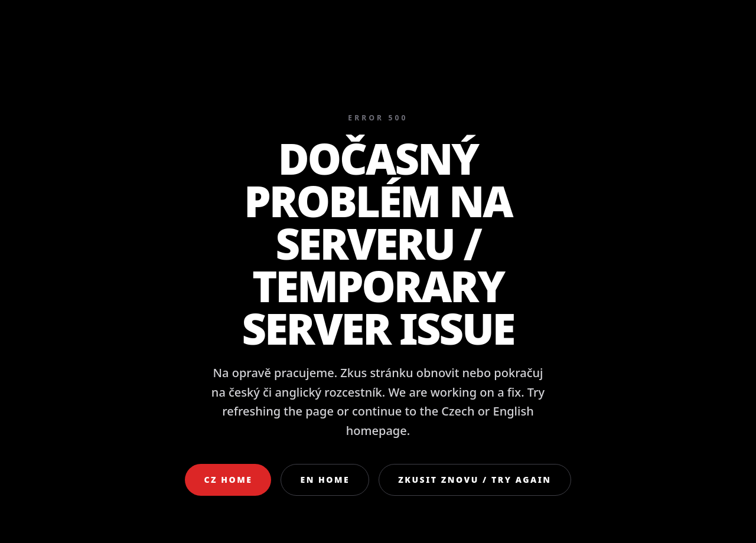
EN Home (325, 480)
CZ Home (228, 480)
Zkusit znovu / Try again (475, 480)
